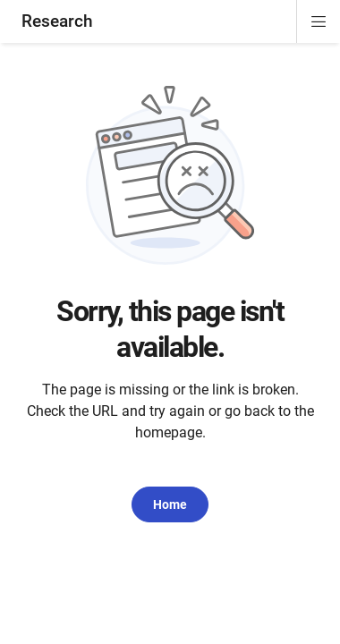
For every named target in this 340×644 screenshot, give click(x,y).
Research (57, 21)
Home (170, 504)
